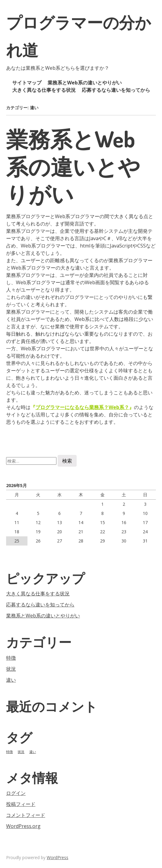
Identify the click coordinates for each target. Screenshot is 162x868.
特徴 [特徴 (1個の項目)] (9, 752)
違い (11, 680)
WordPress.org (23, 826)
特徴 (11, 658)
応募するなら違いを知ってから (116, 90)
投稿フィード (21, 804)
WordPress (58, 857)
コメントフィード (26, 815)
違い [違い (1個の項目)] (33, 752)
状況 (11, 669)
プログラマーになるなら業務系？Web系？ (82, 407)
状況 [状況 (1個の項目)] (21, 752)
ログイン (16, 793)
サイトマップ (27, 83)
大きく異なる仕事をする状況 (44, 90)
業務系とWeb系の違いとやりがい (85, 83)
